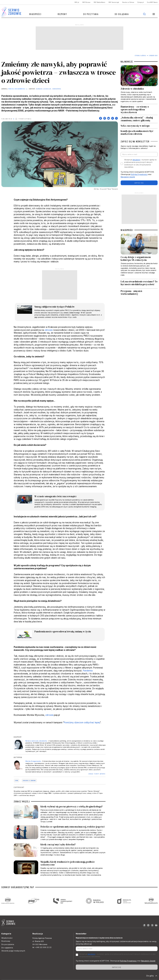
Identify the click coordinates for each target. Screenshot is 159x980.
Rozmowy (62, 14)
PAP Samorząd (114, 2)
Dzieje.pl (141, 2)
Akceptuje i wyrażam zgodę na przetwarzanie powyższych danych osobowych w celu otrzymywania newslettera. (140, 163)
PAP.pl (77, 2)
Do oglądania (122, 14)
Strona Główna (140, 56)
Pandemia (88, 671)
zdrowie (49, 330)
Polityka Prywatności (139, 174)
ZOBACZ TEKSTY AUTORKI (97, 774)
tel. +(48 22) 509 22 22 (42, 947)
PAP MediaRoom (99, 2)
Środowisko (153, 56)
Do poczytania (91, 14)
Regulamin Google (128, 177)
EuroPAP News (152, 2)
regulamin (136, 160)
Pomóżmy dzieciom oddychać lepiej (82, 722)
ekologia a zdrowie (29, 780)
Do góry (152, 976)
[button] (154, 14)
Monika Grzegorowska (17, 89)
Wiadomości (35, 14)
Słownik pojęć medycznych (13, 951)
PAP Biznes (86, 2)
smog (17, 780)
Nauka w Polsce (128, 2)
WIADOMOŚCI (127, 230)
